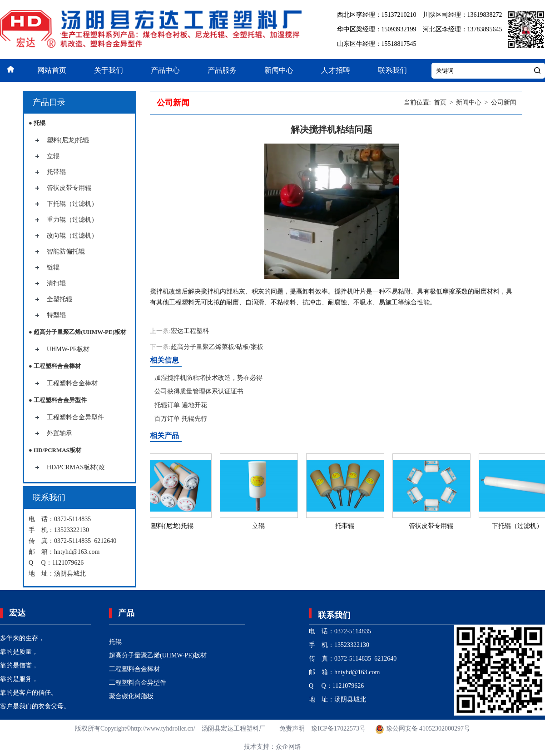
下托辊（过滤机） (72, 204)
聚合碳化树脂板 (131, 696)
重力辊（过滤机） (72, 220)
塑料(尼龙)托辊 (68, 140)
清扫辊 (56, 283)
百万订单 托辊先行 (181, 419)
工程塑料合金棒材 (72, 383)
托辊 (115, 642)
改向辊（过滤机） (72, 236)
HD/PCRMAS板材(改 (76, 467)
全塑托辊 (59, 299)
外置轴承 (59, 433)
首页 (440, 102)
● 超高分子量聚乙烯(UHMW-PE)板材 (77, 332)
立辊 (53, 156)
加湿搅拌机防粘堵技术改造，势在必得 (208, 378)
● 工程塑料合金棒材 (55, 366)
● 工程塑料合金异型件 (58, 400)
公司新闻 (504, 102)
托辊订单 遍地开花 (181, 405)
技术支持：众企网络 (272, 747)
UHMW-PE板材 (68, 349)
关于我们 (109, 70)
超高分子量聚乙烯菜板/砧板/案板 (217, 347)
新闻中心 (279, 70)
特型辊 (56, 315)
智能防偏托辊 (66, 251)
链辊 (53, 267)
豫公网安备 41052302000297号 (422, 729)
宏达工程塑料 (190, 331)
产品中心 (165, 70)
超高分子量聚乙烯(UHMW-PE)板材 (158, 655)
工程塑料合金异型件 (75, 417)
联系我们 (392, 70)
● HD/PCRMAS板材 (55, 450)
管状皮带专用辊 (69, 188)
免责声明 (292, 729)
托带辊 (56, 172)
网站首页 (52, 70)
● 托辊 (37, 123)
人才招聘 (336, 70)
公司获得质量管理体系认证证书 (199, 391)
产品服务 (222, 70)
